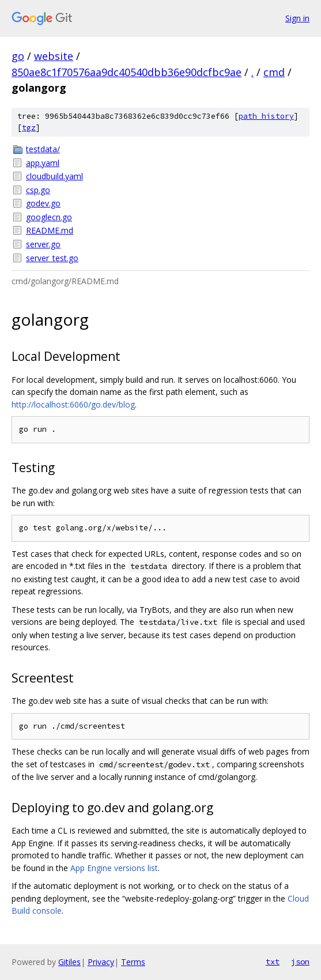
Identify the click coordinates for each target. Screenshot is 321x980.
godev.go (43, 203)
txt (273, 962)
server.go (43, 244)
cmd (274, 72)
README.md (50, 230)
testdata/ (43, 149)
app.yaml (43, 163)
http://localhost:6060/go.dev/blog (73, 404)
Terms (133, 962)
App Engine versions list (114, 868)
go (18, 56)
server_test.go (52, 258)
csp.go (38, 190)
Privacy (101, 962)
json (300, 962)
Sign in (297, 18)
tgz (29, 128)
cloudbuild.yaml (54, 176)
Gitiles (69, 962)
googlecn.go (49, 217)
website (54, 56)
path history (266, 116)
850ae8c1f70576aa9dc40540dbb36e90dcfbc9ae (126, 72)
